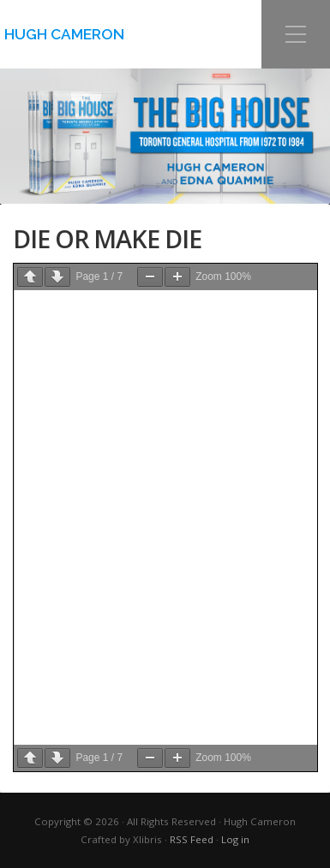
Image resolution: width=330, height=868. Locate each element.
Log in (235, 839)
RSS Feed (192, 839)
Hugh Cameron (64, 34)
